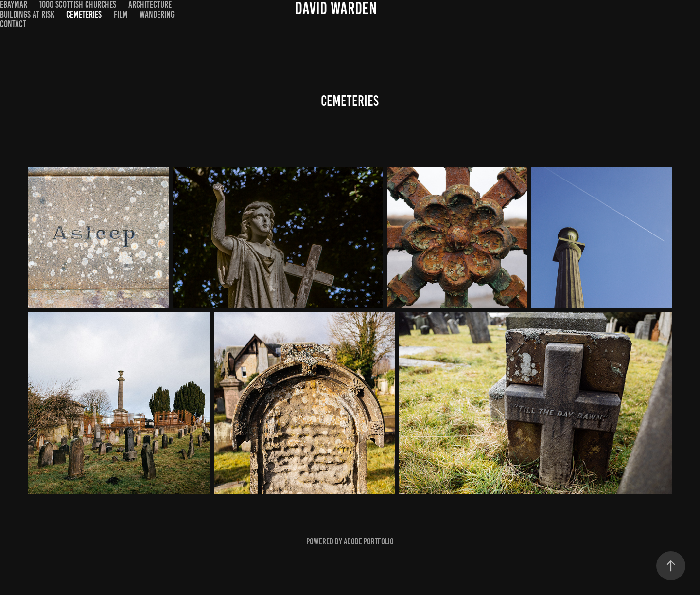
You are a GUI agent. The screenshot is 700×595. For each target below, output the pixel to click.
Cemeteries (84, 14)
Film (121, 14)
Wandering (157, 14)
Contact (13, 24)
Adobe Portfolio (369, 541)
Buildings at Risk (27, 14)
